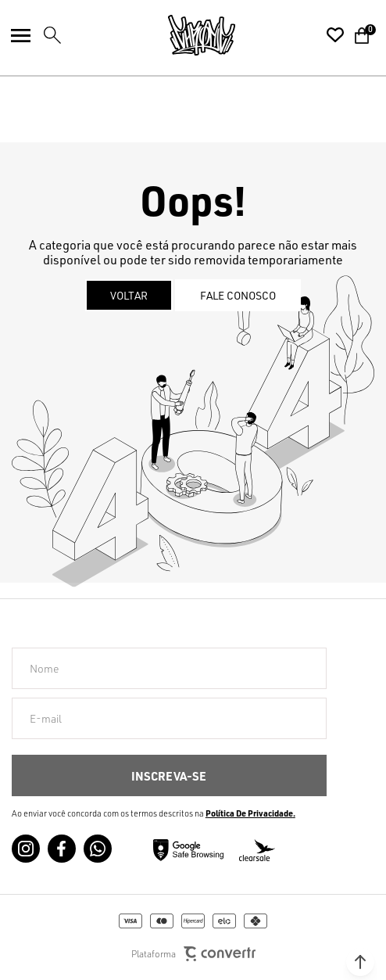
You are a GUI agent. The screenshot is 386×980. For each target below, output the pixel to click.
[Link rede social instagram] (26, 849)
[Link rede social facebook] (62, 849)
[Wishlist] (335, 35)
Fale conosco (238, 295)
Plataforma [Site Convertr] (193, 954)
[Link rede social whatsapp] (98, 849)
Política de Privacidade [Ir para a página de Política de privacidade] (249, 813)
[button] (360, 962)
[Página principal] (202, 35)
